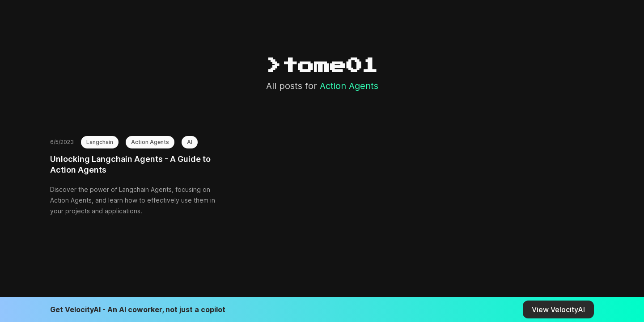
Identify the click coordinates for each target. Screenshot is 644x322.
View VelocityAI (558, 309)
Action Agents (150, 142)
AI (190, 142)
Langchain (100, 142)
